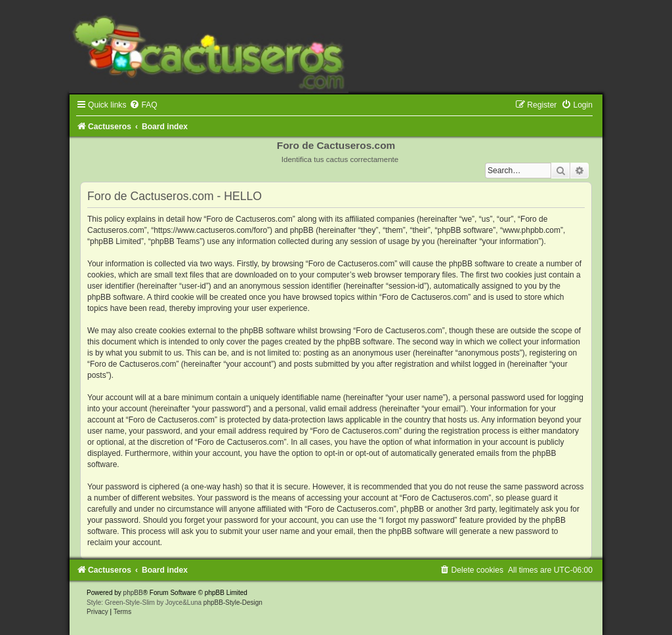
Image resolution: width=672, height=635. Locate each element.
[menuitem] (143, 105)
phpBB (133, 593)
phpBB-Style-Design (233, 603)
